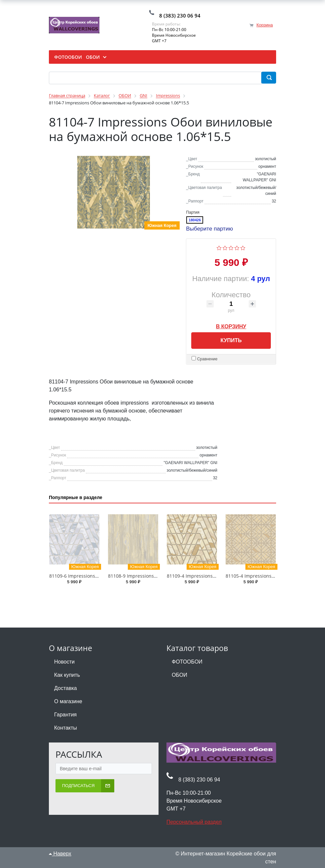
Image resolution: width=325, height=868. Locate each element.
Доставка (66, 688)
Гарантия (65, 715)
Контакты (66, 728)
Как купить (67, 675)
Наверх (60, 854)
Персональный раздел (194, 822)
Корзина (265, 25)
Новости (64, 662)
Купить (231, 340)
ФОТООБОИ (187, 662)
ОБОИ (180, 675)
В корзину (231, 325)
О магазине (68, 702)
